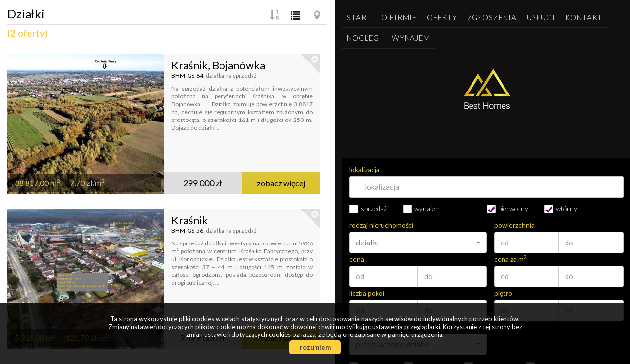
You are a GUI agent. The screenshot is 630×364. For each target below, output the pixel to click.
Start (359, 17)
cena (357, 259)
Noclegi (364, 38)
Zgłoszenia (492, 17)
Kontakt (584, 17)
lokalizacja (364, 170)
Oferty (442, 17)
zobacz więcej (281, 183)
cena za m (510, 259)
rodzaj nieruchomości (381, 225)
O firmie (399, 17)
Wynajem (411, 38)
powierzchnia (514, 225)
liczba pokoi (367, 293)
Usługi (541, 17)
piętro (503, 293)
